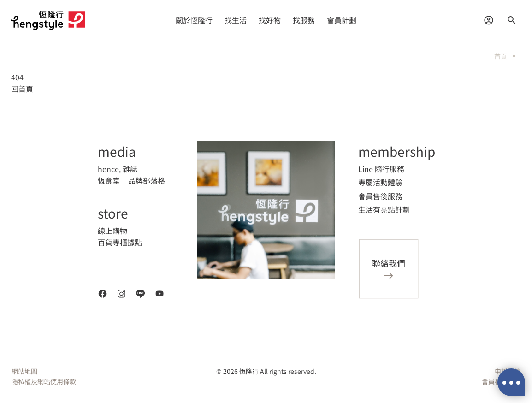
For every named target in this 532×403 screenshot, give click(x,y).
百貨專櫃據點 (120, 242)
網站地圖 (24, 371)
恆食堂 (109, 180)
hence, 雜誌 (118, 169)
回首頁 (22, 89)
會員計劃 (342, 20)
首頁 (501, 56)
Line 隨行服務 (381, 169)
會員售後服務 (380, 196)
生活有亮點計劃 (384, 209)
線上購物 (112, 231)
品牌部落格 (147, 180)
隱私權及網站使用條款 (44, 381)
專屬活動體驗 (380, 182)
